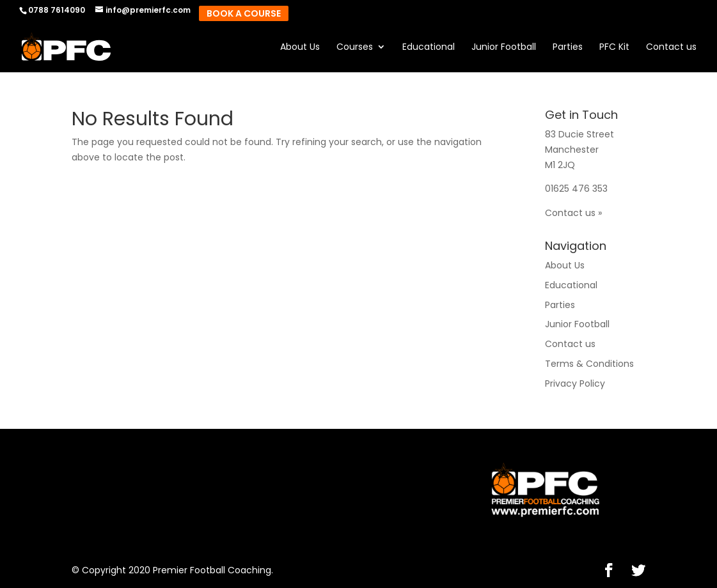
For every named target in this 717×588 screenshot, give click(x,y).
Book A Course (244, 13)
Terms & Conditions (589, 364)
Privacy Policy (575, 383)
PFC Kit (614, 48)
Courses (355, 48)
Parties (568, 48)
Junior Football (504, 48)
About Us (300, 48)
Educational (429, 48)
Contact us (671, 48)
